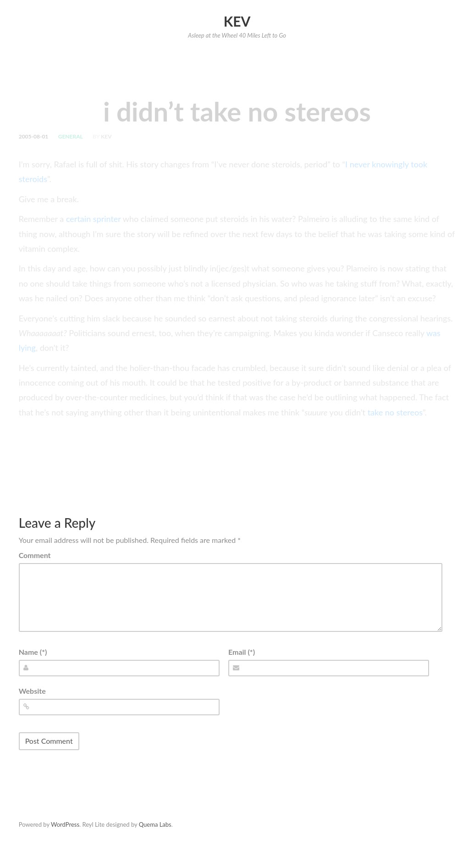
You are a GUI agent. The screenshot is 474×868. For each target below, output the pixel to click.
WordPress (65, 824)
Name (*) (33, 652)
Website (32, 691)
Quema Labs (155, 824)
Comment (35, 555)
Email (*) (242, 652)
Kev (237, 21)
